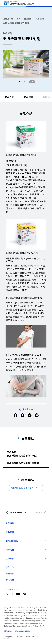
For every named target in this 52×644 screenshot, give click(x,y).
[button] (19, 82)
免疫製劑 (40, 19)
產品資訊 (28, 19)
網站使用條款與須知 (23, 631)
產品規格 (28, 98)
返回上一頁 (8, 19)
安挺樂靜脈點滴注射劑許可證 (26, 488)
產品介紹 (9, 98)
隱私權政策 (8, 631)
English (39, 512)
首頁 (19, 19)
